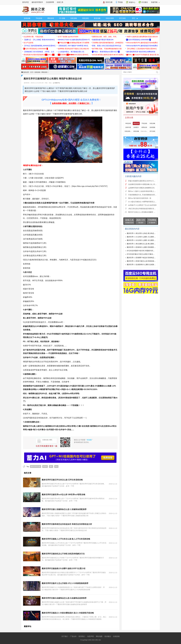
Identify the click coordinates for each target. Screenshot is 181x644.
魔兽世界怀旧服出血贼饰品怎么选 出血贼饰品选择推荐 (64, 598)
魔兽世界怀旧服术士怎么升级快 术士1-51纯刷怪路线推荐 (65, 583)
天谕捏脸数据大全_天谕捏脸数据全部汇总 (143, 195)
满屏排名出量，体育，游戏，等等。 (105, 37)
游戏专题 (128, 127)
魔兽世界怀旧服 (36, 467)
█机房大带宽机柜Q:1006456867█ (139, 40)
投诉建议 (108, 636)
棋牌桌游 (144, 127)
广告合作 (73, 636)
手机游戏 (39, 18)
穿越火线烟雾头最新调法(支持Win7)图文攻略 (144, 181)
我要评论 (56, 83)
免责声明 (90, 636)
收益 (56, 467)
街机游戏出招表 (128, 131)
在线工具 (60, 2)
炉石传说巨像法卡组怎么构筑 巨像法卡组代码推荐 (145, 254)
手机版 (120, 2)
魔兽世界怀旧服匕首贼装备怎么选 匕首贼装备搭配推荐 (64, 509)
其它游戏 (122, 18)
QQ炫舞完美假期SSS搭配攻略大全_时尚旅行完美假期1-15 (149, 184)
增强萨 (45, 467)
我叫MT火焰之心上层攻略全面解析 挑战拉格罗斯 (146, 212)
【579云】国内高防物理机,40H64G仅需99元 (40, 46)
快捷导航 (155, 2)
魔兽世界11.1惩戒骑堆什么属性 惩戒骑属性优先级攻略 (146, 265)
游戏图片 (136, 127)
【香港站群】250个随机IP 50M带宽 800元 (73, 46)
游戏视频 (152, 127)
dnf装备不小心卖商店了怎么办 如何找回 (142, 205)
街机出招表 (110, 18)
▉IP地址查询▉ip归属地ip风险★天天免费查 (74, 43)
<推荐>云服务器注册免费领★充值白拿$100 (142, 37)
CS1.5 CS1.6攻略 (144, 131)
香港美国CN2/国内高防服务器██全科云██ (39, 55)
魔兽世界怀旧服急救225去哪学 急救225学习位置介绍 (63, 568)
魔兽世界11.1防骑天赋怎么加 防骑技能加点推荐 (144, 261)
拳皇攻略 (97, 18)
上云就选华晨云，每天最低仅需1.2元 (71, 52)
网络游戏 (51, 18)
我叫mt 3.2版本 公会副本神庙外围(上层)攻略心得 (146, 191)
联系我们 (82, 636)
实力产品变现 (28, 43)
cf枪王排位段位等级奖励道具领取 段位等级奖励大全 (147, 209)
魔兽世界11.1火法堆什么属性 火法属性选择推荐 (144, 237)
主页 (32, 72)
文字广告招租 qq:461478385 (68, 37)
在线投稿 (116, 636)
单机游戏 (85, 18)
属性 (51, 467)
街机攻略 (74, 18)
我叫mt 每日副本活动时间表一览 (140, 198)
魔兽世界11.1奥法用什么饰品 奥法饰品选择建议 (144, 233)
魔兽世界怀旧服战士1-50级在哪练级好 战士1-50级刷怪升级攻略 (68, 613)
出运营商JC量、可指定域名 (33, 37)
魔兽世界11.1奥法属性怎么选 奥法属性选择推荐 (144, 244)
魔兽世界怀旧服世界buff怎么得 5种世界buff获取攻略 (63, 495)
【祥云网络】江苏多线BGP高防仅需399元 (142, 49)
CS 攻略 (62, 18)
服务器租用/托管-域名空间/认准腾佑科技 (141, 52)
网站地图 (99, 636)
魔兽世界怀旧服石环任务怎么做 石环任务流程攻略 (62, 480)
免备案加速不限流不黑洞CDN (103, 40)
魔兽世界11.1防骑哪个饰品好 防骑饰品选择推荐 (144, 258)
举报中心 (132, 2)
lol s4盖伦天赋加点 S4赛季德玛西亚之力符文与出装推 (147, 202)
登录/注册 (109, 2)
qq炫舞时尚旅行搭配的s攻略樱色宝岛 (141, 188)
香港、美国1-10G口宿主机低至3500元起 (107, 46)
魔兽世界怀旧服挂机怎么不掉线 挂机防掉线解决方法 (63, 554)
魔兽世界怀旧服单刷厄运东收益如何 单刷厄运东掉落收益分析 (67, 524)
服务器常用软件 (37, 2)
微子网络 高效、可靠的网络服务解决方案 (107, 49)
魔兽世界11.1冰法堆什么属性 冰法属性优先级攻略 (144, 240)
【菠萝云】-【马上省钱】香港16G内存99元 (39, 40)
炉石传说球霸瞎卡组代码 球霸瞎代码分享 (142, 251)
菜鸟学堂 (26, 2)
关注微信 (145, 2)
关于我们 (65, 636)
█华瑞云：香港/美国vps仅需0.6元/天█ (106, 52)
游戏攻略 (27, 18)
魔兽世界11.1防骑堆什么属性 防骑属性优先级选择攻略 (146, 247)
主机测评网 (50, 2)
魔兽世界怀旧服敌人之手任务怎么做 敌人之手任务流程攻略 (66, 539)
